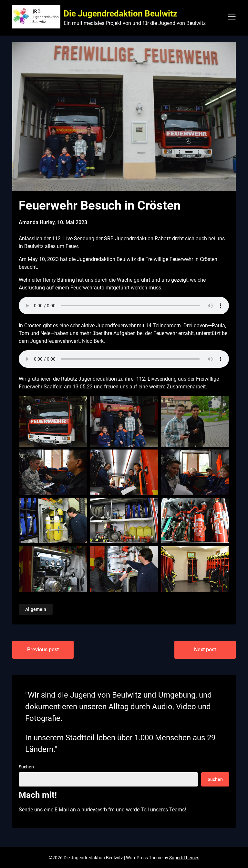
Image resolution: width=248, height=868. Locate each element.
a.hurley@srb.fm (96, 810)
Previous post (43, 650)
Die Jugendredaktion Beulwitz (120, 14)
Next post (205, 650)
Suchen (26, 767)
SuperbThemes (184, 858)
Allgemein (36, 609)
